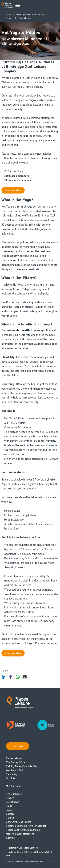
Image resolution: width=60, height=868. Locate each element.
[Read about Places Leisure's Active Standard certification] (19, 725)
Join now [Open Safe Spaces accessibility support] (18, 746)
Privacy (10, 798)
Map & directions (15, 786)
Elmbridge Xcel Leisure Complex (30, 15)
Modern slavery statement (20, 834)
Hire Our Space (14, 794)
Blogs (9, 806)
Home (9, 15)
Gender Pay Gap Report (18, 822)
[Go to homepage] (7, 6)
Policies (10, 818)
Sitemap (10, 838)
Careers (10, 814)
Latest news (13, 802)
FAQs (9, 810)
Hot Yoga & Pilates (23, 18)
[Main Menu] (18, 6)
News (8, 18)
